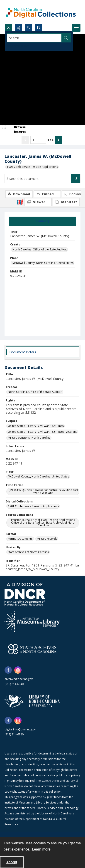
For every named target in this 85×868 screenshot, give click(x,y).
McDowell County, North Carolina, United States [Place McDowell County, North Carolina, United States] (43, 263)
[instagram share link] (18, 670)
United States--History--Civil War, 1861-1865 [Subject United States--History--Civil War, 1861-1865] (36, 426)
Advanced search (18, 46)
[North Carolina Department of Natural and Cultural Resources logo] (25, 594)
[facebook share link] (8, 670)
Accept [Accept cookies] (12, 862)
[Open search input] (8, 28)
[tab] (42, 221)
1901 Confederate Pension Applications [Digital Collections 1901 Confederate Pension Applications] (33, 506)
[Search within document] (76, 178)
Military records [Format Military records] (47, 539)
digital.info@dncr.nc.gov (20, 729)
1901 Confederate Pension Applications (32, 167)
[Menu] (76, 28)
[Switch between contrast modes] (38, 28)
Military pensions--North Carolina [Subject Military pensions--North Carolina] (29, 438)
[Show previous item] (25, 140)
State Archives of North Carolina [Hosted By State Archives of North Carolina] (28, 552)
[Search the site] (34, 38)
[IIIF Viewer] (38, 202)
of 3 (50, 140)
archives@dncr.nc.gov (19, 679)
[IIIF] (20, 202)
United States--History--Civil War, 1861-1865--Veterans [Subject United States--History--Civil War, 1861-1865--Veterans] (42, 432)
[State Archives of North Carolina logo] (32, 649)
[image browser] (17, 129)
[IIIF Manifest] (66, 202)
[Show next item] (58, 140)
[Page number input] (38, 140)
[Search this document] (38, 178)
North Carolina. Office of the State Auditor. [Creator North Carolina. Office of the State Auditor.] (40, 249)
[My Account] (28, 28)
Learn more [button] (41, 849)
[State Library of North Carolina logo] (32, 701)
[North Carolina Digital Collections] (41, 12)
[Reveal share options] (18, 28)
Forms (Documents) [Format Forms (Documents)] (21, 539)
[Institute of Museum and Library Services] (32, 622)
